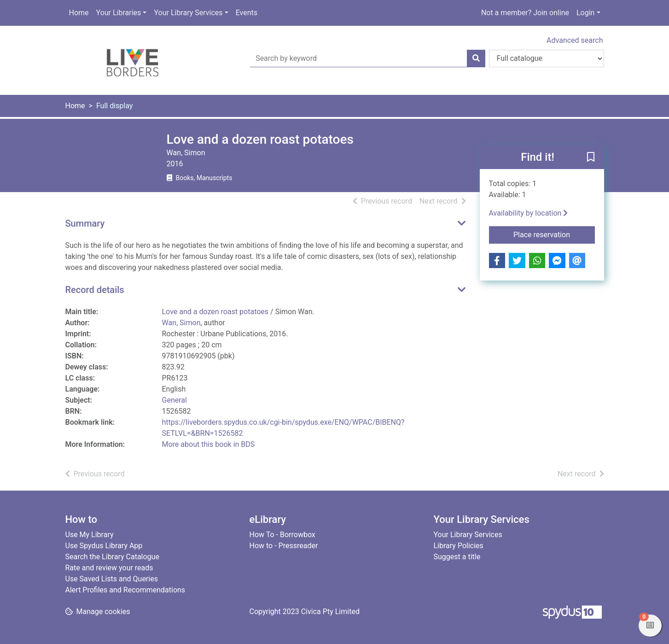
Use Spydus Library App (104, 546)
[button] (591, 158)
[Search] (476, 59)
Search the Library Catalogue (112, 557)
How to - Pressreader (284, 546)
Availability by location (529, 213)
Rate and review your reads (109, 568)
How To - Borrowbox (282, 535)
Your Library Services (188, 13)
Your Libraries (119, 13)
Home (79, 13)
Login (585, 13)
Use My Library (90, 535)
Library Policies (459, 546)
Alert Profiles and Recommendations (125, 590)
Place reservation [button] (554, 234)
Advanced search (575, 40)
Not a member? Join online (525, 13)
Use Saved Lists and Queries (112, 579)
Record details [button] (95, 290)
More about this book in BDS (209, 444)
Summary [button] (85, 223)
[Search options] (547, 59)
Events (247, 13)
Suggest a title (457, 557)
